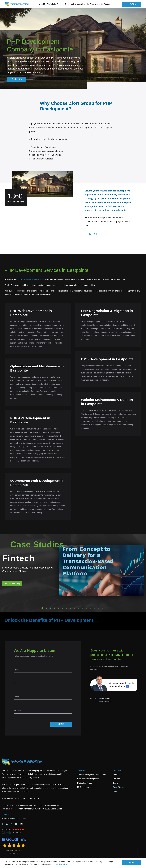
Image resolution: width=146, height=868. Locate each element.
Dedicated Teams (85, 783)
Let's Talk (132, 4)
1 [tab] (42, 608)
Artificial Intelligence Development (92, 775)
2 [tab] (46, 608)
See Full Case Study (12, 584)
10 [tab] (78, 608)
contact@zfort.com (103, 702)
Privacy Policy (63, 864)
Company (117, 770)
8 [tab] (70, 608)
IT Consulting (83, 787)
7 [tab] (66, 608)
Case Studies (119, 787)
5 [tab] (58, 608)
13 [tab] (90, 608)
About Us (117, 775)
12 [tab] (86, 608)
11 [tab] (82, 608)
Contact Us (108, 4)
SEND (61, 724)
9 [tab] (74, 608)
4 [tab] (54, 608)
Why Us (116, 779)
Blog (115, 791)
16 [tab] (102, 608)
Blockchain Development (88, 779)
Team (115, 783)
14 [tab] (94, 608)
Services (81, 770)
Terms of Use (20, 798)
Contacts (6, 814)
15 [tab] (98, 608)
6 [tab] (62, 608)
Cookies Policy (33, 798)
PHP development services (33, 279)
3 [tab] (50, 608)
